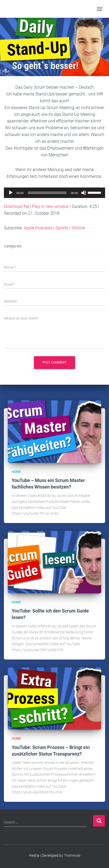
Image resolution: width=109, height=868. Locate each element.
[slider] (47, 193)
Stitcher (78, 228)
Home (16, 472)
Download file (16, 206)
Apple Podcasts (38, 228)
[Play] (11, 193)
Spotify (62, 228)
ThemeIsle (72, 855)
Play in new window (50, 206)
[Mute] (84, 193)
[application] (54, 193)
